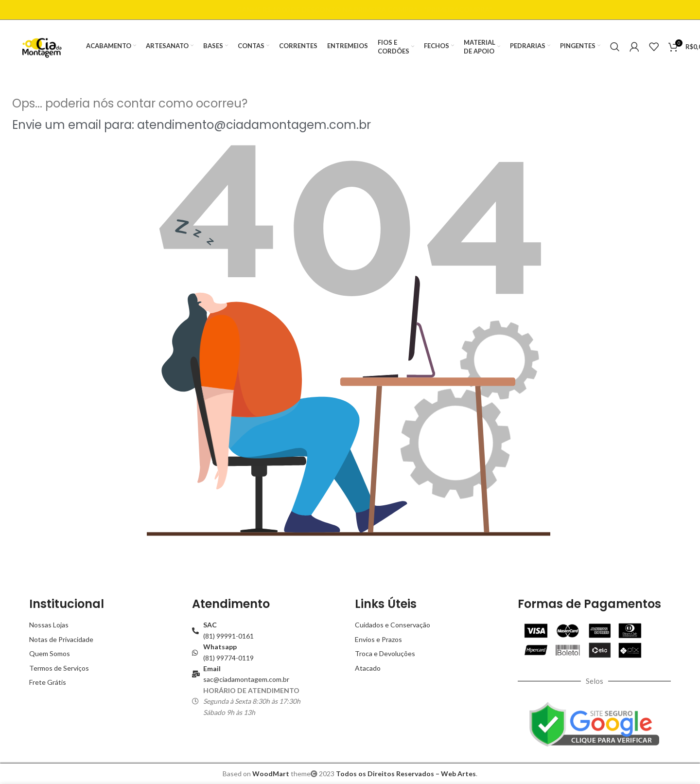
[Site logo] (42, 46)
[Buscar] (615, 47)
